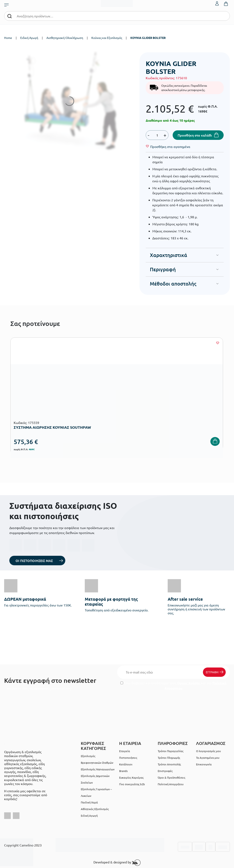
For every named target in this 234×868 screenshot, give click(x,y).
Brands (123, 771)
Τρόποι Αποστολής (169, 764)
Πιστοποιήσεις (128, 758)
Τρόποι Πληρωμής (169, 758)
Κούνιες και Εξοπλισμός (107, 38)
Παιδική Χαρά (89, 802)
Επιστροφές (165, 771)
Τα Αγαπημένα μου (208, 758)
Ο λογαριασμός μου (208, 751)
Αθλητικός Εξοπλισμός (95, 809)
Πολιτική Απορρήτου (171, 784)
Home (8, 38)
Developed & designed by (117, 863)
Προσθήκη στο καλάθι (195, 135)
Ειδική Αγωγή (29, 38)
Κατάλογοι (126, 764)
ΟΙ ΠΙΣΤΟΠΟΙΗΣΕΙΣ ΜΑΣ (34, 561)
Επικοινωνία (204, 764)
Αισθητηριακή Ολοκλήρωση (65, 38)
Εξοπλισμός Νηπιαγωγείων (98, 769)
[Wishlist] (170, 146)
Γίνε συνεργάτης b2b (132, 784)
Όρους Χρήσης (189, 683)
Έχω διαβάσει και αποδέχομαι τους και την (173, 686)
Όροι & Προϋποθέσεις (172, 777)
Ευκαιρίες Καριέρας (131, 777)
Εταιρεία (125, 751)
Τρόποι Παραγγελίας (171, 751)
